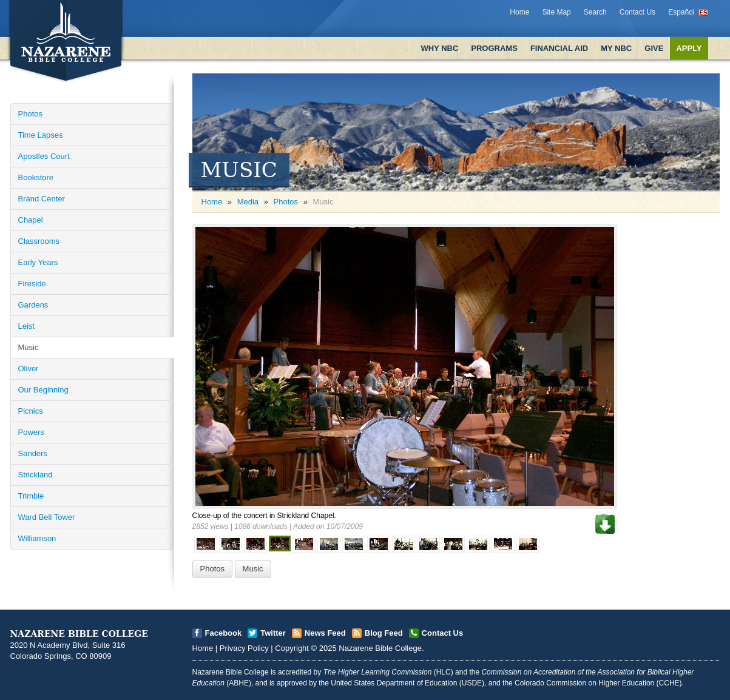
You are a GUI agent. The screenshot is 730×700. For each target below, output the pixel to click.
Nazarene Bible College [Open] (380, 648)
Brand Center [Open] (42, 199)
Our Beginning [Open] (43, 390)
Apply (689, 48)
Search (595, 12)
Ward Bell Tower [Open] (47, 517)
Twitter (273, 633)
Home (519, 12)
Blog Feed (384, 633)
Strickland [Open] (35, 475)
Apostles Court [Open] (44, 156)
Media (248, 202)
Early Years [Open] (38, 262)
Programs (494, 48)
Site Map (556, 12)
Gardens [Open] (33, 305)
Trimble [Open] (31, 496)
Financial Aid (559, 48)
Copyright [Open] (292, 648)
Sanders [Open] (33, 453)
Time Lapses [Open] (41, 135)
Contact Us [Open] (443, 633)
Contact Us (637, 12)
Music (253, 569)
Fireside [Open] (32, 284)
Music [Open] (29, 347)
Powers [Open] (31, 432)
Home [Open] (212, 202)
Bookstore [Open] (36, 177)
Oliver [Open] (29, 369)
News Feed (325, 633)
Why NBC (439, 48)
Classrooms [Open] (39, 241)
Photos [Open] (30, 114)
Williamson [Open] (37, 538)
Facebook (224, 633)
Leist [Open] (26, 326)
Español (681, 12)
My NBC (616, 48)
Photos (286, 202)
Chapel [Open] (31, 220)
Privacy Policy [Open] (244, 648)
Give (654, 48)
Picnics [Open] (31, 411)
